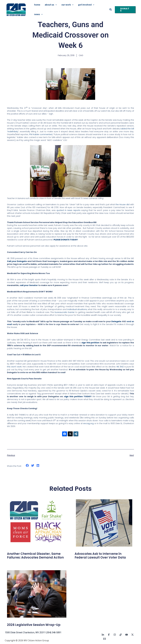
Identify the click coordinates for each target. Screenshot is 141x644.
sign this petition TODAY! (78, 396)
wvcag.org (88, 423)
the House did (122, 204)
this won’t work (14, 367)
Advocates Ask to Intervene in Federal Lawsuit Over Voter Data (100, 556)
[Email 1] (105, 639)
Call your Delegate (17, 261)
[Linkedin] (103, 635)
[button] (55, 5)
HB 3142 (120, 367)
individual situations (77, 309)
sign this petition (90, 343)
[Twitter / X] (132, 635)
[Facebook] (109, 635)
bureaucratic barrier (65, 312)
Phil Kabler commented (41, 134)
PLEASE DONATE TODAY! (66, 240)
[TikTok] (121, 635)
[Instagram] (115, 635)
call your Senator (29, 285)
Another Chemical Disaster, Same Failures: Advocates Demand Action (35, 556)
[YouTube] (127, 635)
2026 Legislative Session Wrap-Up (34, 625)
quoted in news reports (68, 210)
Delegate (116, 321)
